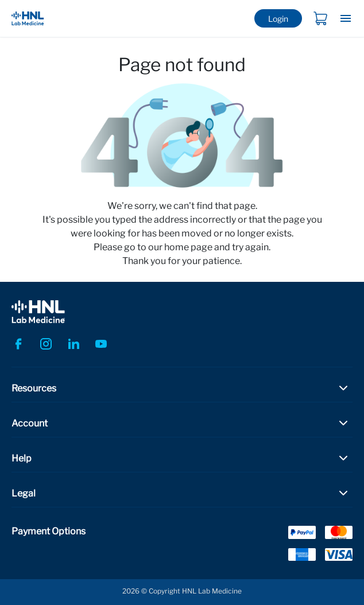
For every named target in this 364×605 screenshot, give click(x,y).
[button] (182, 388)
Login (278, 19)
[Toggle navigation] (346, 18)
